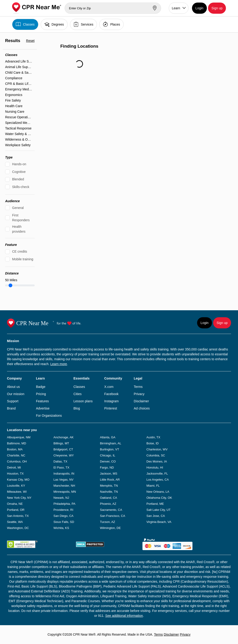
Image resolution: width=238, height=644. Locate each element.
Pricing (41, 394)
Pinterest (111, 408)
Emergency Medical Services (19, 89)
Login (199, 8)
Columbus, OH (17, 461)
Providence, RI (63, 510)
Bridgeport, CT (63, 449)
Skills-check (21, 187)
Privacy (139, 394)
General (18, 208)
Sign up (217, 8)
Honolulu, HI (155, 467)
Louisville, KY (16, 486)
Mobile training (23, 259)
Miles (11, 280)
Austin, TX (153, 437)
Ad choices (142, 408)
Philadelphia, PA (64, 504)
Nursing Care (15, 112)
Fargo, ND (107, 467)
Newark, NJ (61, 498)
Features (42, 401)
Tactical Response (18, 128)
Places (111, 24)
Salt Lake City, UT (159, 510)
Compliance (14, 78)
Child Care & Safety (19, 73)
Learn (176, 8)
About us (13, 387)
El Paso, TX (61, 467)
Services (84, 24)
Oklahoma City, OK (159, 498)
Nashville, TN (109, 492)
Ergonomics (14, 95)
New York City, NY (19, 498)
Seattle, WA (15, 522)
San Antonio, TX (18, 516)
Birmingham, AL (111, 443)
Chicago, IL (108, 455)
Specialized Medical (19, 123)
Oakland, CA (109, 498)
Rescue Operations (19, 117)
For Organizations (49, 416)
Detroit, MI (14, 467)
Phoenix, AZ (108, 504)
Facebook (111, 394)
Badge (41, 387)
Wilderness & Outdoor (19, 139)
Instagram (111, 401)
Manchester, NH (64, 486)
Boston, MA (15, 449)
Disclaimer (141, 401)
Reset (30, 41)
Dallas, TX (60, 461)
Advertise (43, 408)
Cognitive (19, 172)
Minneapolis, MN (65, 492)
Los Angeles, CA (158, 480)
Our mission (16, 394)
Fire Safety (13, 100)
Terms (138, 387)
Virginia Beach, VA (159, 522)
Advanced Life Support (19, 61)
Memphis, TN (109, 486)
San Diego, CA (63, 516)
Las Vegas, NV (63, 480)
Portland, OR (16, 510)
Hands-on (19, 164)
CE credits (20, 251)
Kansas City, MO (18, 480)
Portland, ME (155, 504)
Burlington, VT (109, 449)
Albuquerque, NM (19, 437)
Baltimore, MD (17, 443)
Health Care (14, 106)
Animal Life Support (19, 67)
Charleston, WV (157, 449)
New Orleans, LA (158, 492)
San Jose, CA (156, 516)
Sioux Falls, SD (64, 522)
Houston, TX (15, 474)
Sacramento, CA (111, 510)
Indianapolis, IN (64, 474)
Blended (18, 179)
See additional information (124, 616)
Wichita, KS (61, 528)
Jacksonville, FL (157, 474)
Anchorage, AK (64, 437)
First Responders (21, 218)
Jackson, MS (109, 474)
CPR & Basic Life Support (19, 84)
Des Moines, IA (157, 461)
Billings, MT (61, 443)
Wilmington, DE (110, 528)
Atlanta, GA (108, 437)
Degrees (54, 24)
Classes (25, 24)
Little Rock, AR (110, 480)
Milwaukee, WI (17, 492)
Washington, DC (18, 528)
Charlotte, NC (16, 455)
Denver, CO (108, 461)
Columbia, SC (156, 455)
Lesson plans (83, 401)
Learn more (59, 364)
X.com (109, 387)
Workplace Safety (18, 145)
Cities (78, 394)
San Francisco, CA (112, 516)
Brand (11, 408)
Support (13, 401)
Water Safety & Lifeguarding (19, 134)
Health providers (19, 229)
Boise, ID (153, 443)
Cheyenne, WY (64, 455)
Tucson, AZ (107, 522)
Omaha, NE (15, 504)
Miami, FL (153, 486)
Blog (77, 408)
